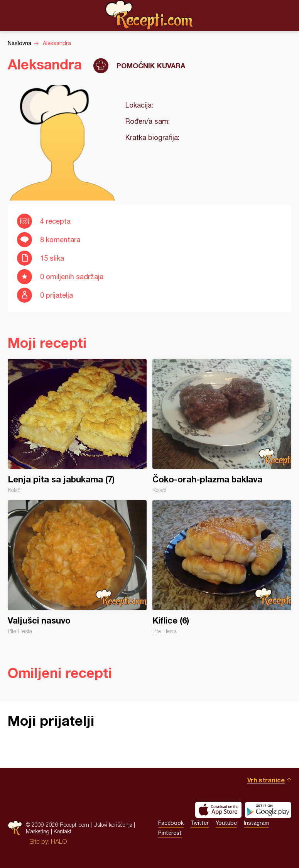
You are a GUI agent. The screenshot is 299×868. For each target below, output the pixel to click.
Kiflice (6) (222, 567)
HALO (59, 841)
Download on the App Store (218, 810)
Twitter (200, 823)
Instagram (256, 823)
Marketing (38, 831)
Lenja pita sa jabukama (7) (77, 426)
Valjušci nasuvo (77, 567)
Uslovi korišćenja (113, 825)
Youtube (226, 823)
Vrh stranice (266, 780)
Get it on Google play (268, 810)
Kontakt (63, 831)
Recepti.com (150, 15)
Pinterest (170, 833)
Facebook (171, 823)
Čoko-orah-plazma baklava (222, 426)
